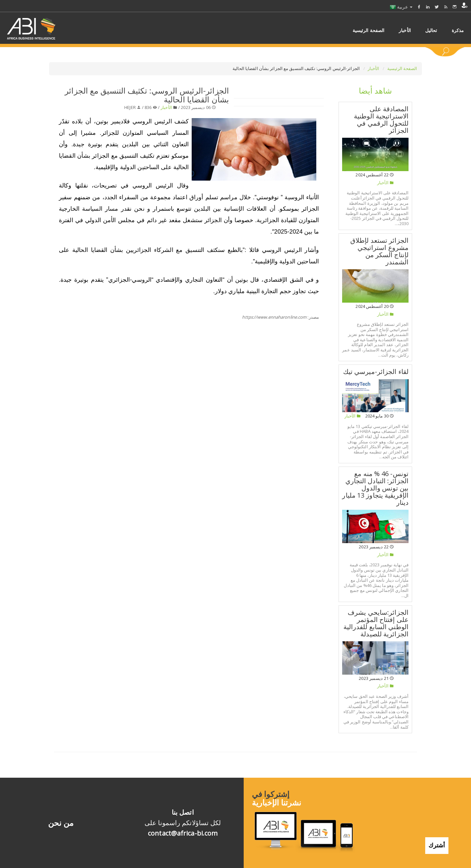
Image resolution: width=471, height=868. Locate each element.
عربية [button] (401, 7)
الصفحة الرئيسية (402, 68)
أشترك (437, 841)
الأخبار (374, 68)
